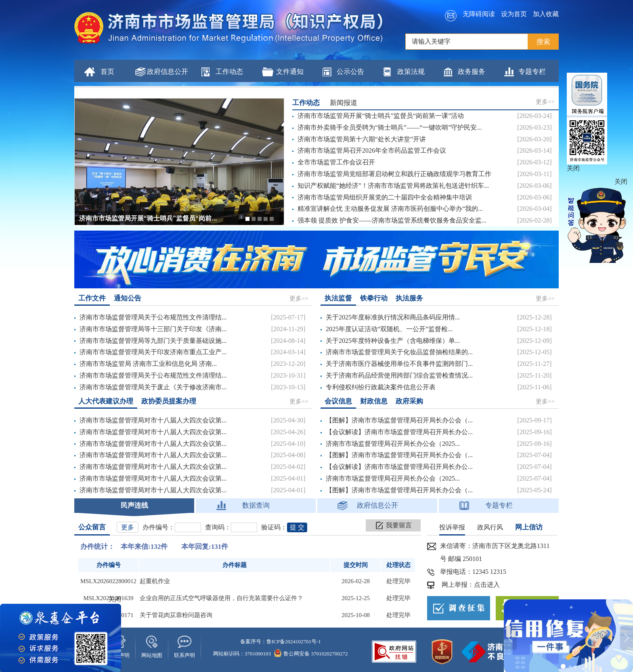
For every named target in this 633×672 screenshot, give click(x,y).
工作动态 (229, 72)
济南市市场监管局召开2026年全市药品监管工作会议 (372, 150)
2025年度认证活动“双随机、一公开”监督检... (389, 329)
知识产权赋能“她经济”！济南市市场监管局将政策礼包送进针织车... (393, 186)
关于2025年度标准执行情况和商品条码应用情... (393, 317)
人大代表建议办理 (106, 401)
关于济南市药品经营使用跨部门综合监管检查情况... (399, 375)
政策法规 (411, 72)
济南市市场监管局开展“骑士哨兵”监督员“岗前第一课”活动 (381, 116)
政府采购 (409, 401)
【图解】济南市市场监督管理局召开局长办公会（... (399, 420)
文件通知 (290, 72)
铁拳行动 (374, 298)
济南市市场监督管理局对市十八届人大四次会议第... (153, 420)
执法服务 (409, 298)
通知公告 (128, 298)
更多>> (545, 102)
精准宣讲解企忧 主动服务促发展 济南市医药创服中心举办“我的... (390, 209)
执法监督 (338, 298)
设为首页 (514, 14)
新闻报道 (344, 103)
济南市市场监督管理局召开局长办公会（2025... (393, 444)
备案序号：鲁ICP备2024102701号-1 (281, 642)
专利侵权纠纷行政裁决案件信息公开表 (381, 387)
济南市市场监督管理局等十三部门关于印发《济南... (153, 329)
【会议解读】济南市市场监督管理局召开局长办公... (399, 432)
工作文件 (92, 298)
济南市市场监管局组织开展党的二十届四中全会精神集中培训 (385, 197)
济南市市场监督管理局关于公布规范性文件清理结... (153, 317)
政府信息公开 (168, 72)
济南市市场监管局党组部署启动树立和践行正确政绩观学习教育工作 (394, 174)
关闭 (573, 168)
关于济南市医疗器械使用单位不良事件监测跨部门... (399, 364)
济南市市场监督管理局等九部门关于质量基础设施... (153, 341)
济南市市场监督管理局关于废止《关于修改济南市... (153, 387)
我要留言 (399, 525)
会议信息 (338, 401)
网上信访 (529, 527)
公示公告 (350, 72)
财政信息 (374, 401)
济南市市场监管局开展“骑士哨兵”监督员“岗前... (148, 218)
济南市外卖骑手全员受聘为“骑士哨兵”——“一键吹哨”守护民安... (390, 127)
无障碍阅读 (479, 14)
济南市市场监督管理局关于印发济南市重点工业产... (153, 352)
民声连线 (134, 505)
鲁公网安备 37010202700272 (311, 654)
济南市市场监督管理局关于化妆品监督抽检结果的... (399, 352)
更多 (128, 527)
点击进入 (487, 585)
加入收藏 (546, 14)
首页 (107, 72)
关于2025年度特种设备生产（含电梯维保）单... (393, 341)
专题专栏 (532, 72)
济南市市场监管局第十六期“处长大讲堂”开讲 (362, 139)
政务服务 (472, 72)
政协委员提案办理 (169, 401)
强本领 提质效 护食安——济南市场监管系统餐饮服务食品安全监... (392, 220)
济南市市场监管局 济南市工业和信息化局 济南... (148, 364)
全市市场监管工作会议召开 (336, 162)
